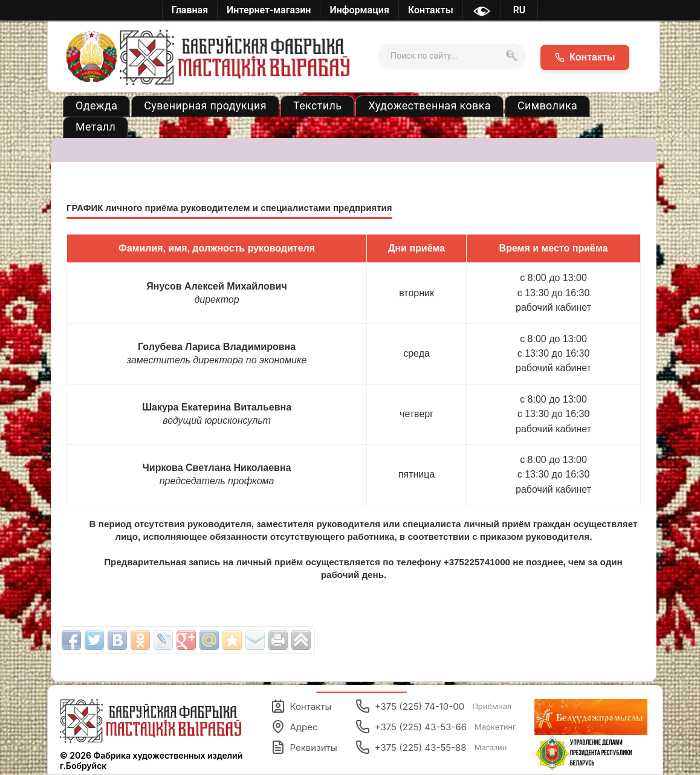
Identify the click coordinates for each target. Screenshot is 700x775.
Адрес (294, 727)
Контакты (301, 706)
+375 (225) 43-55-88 (431, 747)
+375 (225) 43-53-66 (436, 727)
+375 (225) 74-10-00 (434, 706)
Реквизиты (304, 747)
